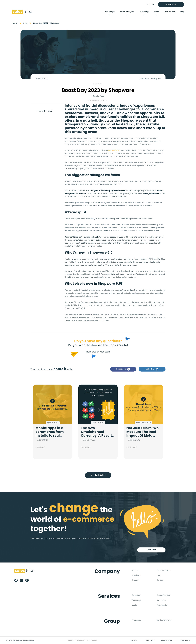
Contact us (171, 4)
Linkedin (152, 369)
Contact (160, 580)
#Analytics (40, 447)
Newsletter (136, 575)
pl (147, 5)
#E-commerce (94, 101)
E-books (135, 580)
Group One (136, 620)
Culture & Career (164, 570)
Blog (182, 12)
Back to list (98, 475)
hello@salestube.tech (98, 352)
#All (104, 101)
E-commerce (98, 84)
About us (135, 570)
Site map (134, 640)
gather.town (113, 150)
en (153, 5)
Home (15, 23)
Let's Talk (151, 550)
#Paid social (132, 447)
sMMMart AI (161, 600)
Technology (109, 12)
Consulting (144, 12)
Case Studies (162, 605)
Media (156, 12)
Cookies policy (167, 640)
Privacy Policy (149, 640)
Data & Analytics (127, 12)
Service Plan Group (164, 620)
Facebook (123, 369)
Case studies (169, 12)
